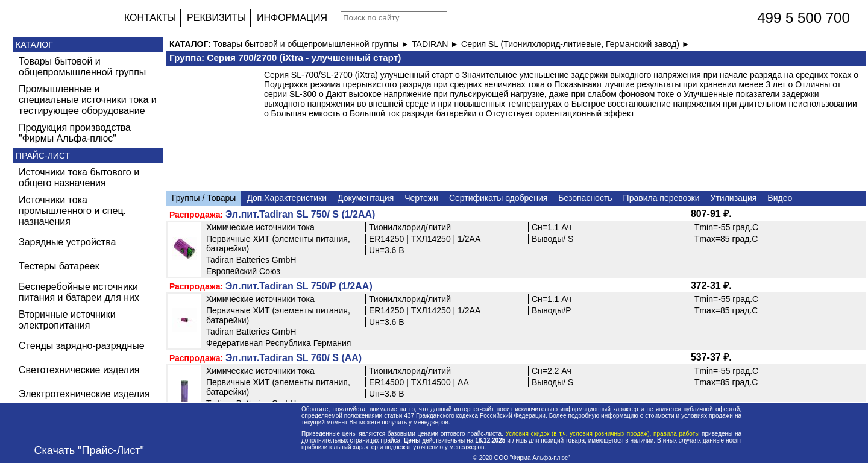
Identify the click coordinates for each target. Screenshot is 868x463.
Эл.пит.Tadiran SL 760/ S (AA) (294, 358)
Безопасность (585, 198)
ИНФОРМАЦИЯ (292, 18)
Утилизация (734, 198)
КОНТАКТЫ (150, 18)
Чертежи (421, 198)
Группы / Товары (204, 198)
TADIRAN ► (436, 44)
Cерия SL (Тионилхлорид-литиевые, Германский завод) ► (576, 44)
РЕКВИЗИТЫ (216, 18)
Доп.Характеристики (287, 198)
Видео (780, 198)
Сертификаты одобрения (498, 198)
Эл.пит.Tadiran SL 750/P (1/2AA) (299, 286)
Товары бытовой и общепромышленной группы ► (313, 44)
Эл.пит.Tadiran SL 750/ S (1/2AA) (300, 214)
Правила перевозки (662, 198)
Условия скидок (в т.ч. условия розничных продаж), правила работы (602, 434)
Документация (366, 198)
